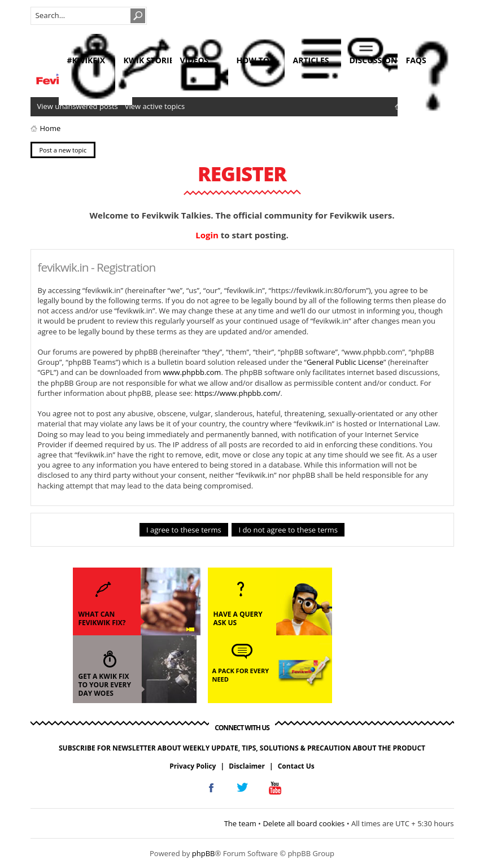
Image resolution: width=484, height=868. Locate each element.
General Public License (345, 362)
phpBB (204, 853)
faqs (416, 60)
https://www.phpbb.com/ (237, 393)
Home (51, 128)
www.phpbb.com (192, 372)
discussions (376, 60)
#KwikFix (86, 60)
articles (311, 60)
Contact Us (296, 766)
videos (195, 60)
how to (253, 60)
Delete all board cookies (304, 823)
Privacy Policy (193, 766)
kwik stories (151, 60)
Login (207, 235)
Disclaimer (247, 766)
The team (240, 823)
